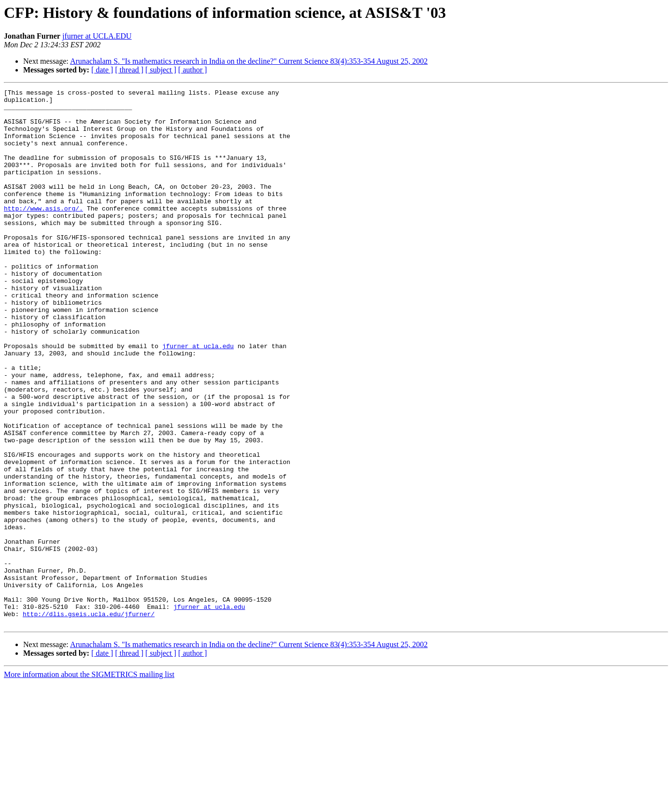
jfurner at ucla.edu (198, 398)
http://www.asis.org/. (43, 233)
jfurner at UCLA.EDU (97, 36)
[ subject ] (161, 70)
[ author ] (193, 70)
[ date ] (102, 70)
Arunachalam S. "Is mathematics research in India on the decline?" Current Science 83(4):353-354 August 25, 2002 (249, 61)
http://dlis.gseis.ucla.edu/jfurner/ (89, 719)
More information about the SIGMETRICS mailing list (89, 782)
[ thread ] (129, 70)
